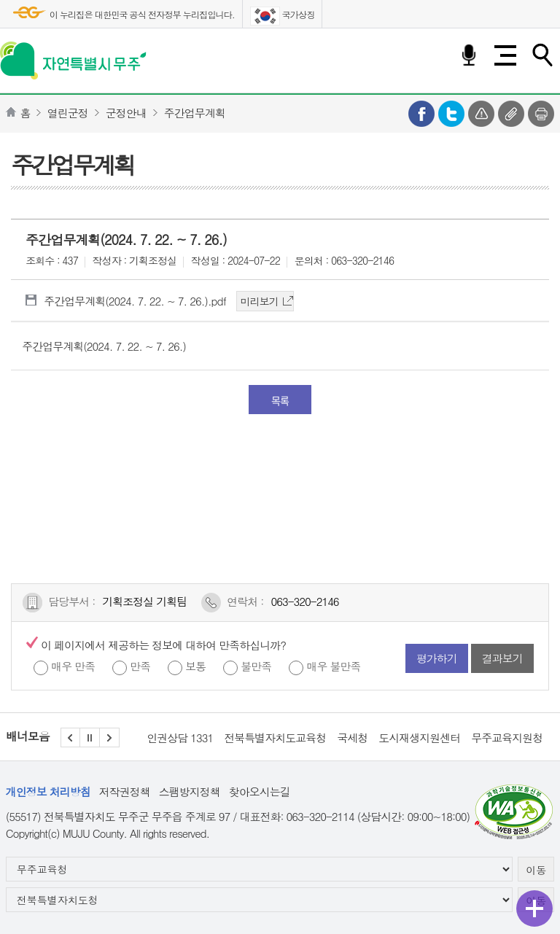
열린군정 (68, 113)
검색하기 (542, 55)
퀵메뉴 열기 (534, 908)
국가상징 (283, 16)
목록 (280, 400)
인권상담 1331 (180, 738)
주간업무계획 (195, 113)
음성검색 (469, 55)
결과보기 (502, 658)
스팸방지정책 (190, 791)
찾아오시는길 (260, 791)
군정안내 (126, 113)
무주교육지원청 (507, 738)
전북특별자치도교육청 (275, 738)
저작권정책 (125, 791)
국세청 (352, 738)
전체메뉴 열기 (505, 55)
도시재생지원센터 (419, 738)
